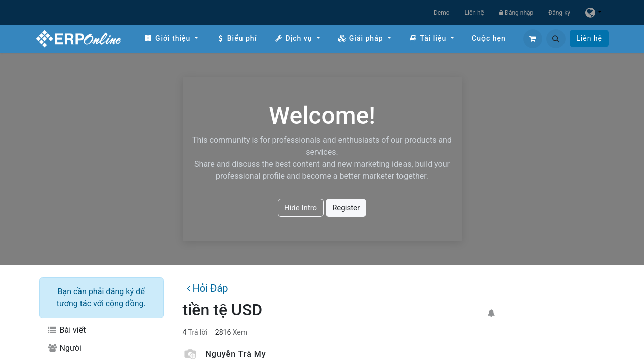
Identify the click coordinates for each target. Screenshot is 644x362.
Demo (442, 13)
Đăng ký (559, 13)
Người (64, 348)
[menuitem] (171, 38)
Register (346, 208)
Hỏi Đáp (207, 288)
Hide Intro (301, 208)
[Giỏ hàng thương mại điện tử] (533, 39)
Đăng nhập (516, 13)
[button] (556, 39)
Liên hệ (474, 13)
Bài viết (66, 330)
